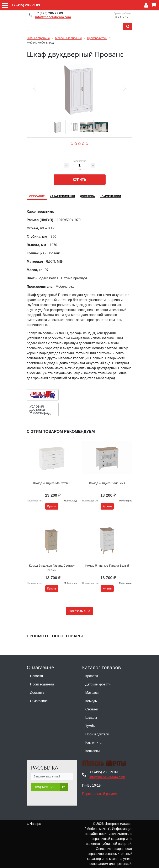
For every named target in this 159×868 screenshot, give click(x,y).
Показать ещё (79, 606)
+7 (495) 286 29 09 (26, 5)
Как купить (94, 738)
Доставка (37, 688)
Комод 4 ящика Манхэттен (52, 481)
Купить (79, 180)
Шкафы (91, 713)
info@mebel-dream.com (53, 17)
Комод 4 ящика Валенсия (107, 481)
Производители (42, 679)
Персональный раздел (99, 789)
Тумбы (90, 721)
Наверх (34, 819)
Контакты (93, 746)
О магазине (39, 696)
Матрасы (92, 688)
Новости (37, 671)
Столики (92, 704)
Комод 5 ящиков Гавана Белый (107, 561)
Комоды (92, 696)
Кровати (92, 671)
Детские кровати (98, 679)
